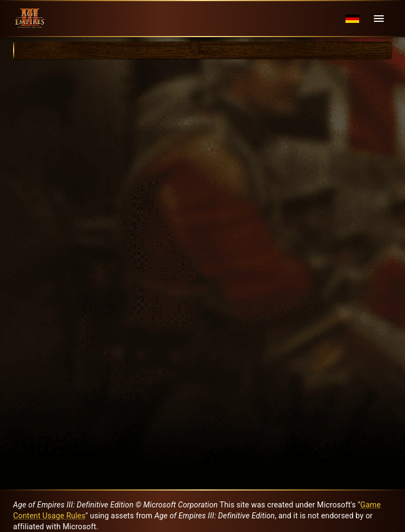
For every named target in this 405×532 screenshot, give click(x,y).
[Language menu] (352, 19)
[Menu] (379, 19)
